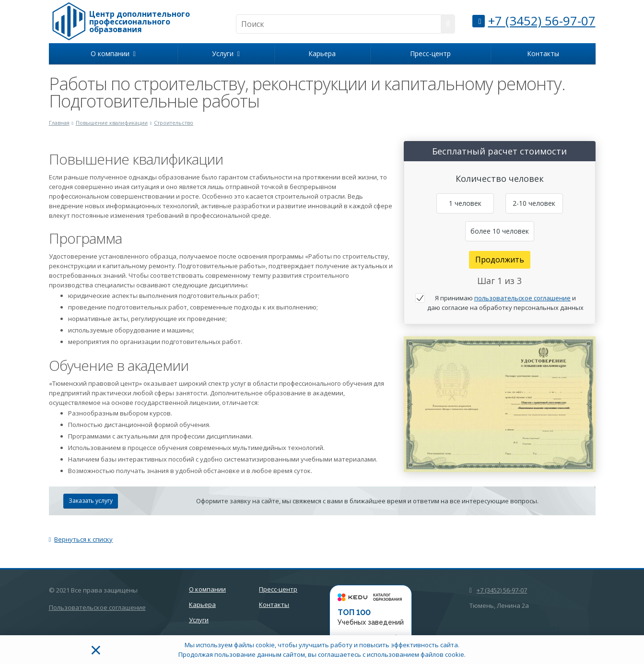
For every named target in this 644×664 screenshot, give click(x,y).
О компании (113, 53)
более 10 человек (500, 231)
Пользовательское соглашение (97, 607)
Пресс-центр (430, 53)
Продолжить (500, 260)
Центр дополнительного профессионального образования (140, 22)
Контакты (543, 53)
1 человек (465, 203)
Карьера (322, 53)
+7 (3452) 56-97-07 (542, 21)
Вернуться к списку (81, 539)
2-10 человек (534, 203)
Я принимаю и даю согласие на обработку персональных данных (505, 303)
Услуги (226, 53)
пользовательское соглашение (522, 298)
